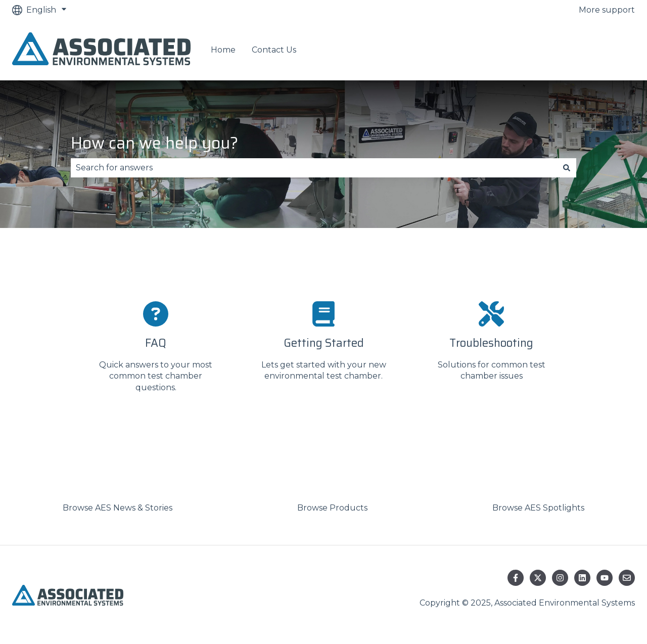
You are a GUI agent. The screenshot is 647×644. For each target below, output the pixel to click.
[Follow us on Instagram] (560, 578)
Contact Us (274, 50)
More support (607, 10)
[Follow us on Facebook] (516, 578)
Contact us (603, 50)
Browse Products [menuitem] (332, 508)
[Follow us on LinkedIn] (582, 578)
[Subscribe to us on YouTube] (605, 578)
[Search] (567, 168)
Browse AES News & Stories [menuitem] (118, 508)
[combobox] (314, 168)
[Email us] (627, 578)
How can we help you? (154, 143)
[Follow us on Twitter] (538, 578)
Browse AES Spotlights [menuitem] (538, 508)
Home (223, 50)
